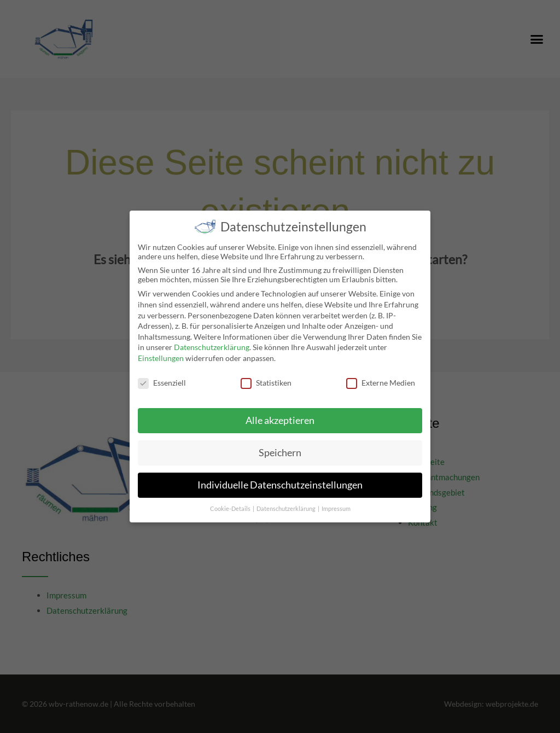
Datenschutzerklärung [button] (287, 503)
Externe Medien (381, 376)
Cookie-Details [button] (231, 503)
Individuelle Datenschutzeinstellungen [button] (280, 479)
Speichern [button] (280, 447)
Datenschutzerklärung (212, 341)
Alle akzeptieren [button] (280, 414)
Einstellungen (161, 351)
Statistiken (266, 376)
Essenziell (162, 376)
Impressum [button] (336, 503)
